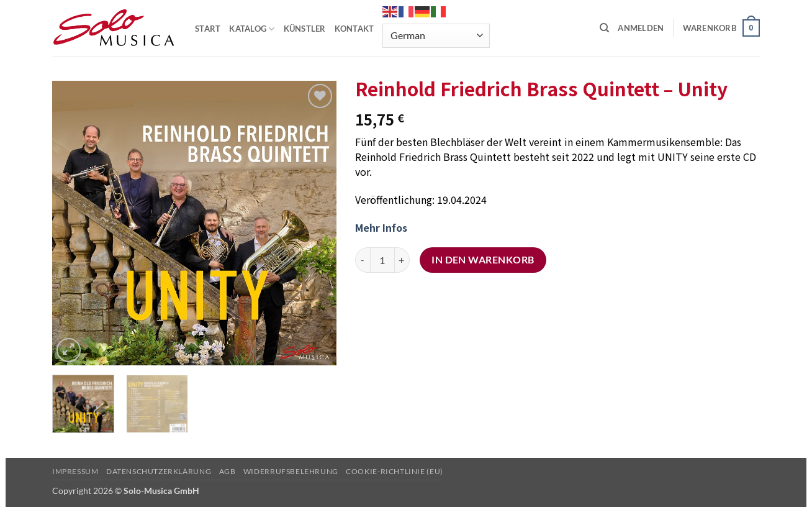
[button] (641, 28)
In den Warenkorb (483, 260)
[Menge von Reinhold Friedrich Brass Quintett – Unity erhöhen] (402, 260)
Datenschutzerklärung (159, 471)
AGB (228, 471)
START (208, 29)
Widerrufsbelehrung (291, 471)
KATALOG (252, 29)
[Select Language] (436, 36)
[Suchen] (604, 28)
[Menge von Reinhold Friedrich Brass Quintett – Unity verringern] (363, 260)
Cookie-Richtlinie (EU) (394, 471)
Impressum (75, 471)
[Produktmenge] (382, 260)
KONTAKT (354, 29)
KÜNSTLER (305, 29)
